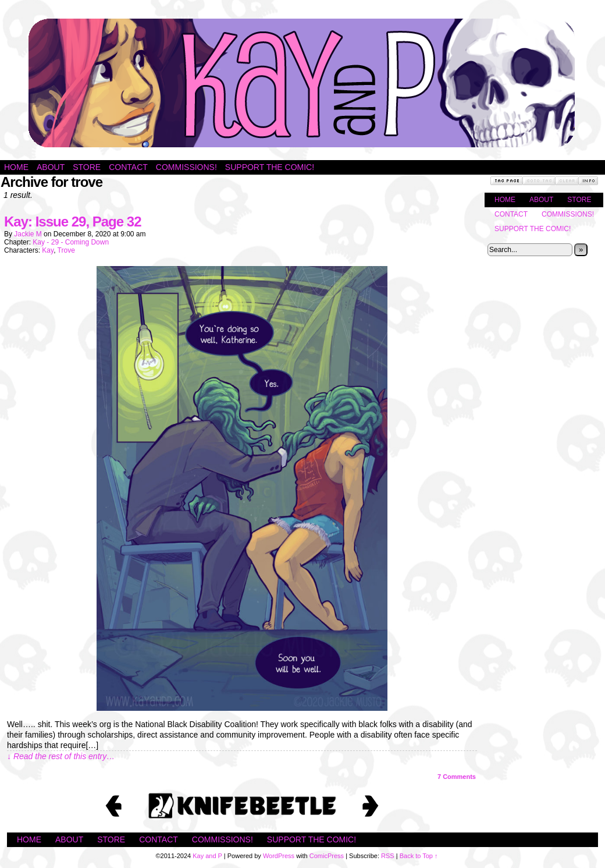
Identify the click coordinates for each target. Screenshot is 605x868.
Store (87, 167)
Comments (457, 777)
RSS (388, 856)
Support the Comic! (270, 167)
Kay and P (302, 83)
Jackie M (28, 234)
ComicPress (327, 856)
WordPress (279, 856)
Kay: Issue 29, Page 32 (72, 222)
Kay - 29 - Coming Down (71, 242)
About (51, 167)
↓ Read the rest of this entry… (61, 756)
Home (16, 167)
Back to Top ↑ (419, 856)
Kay (48, 250)
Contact (128, 167)
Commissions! (186, 167)
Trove (66, 250)
